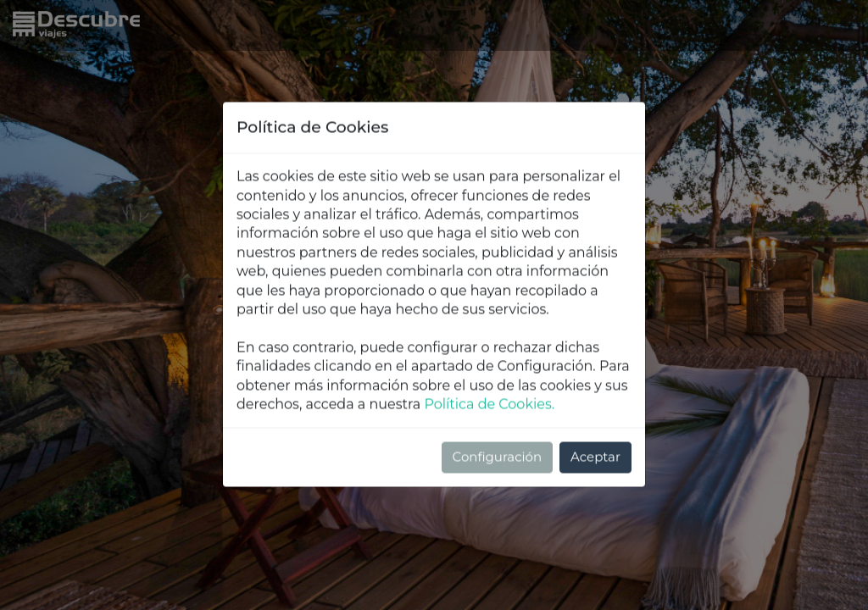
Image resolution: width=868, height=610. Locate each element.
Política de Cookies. (489, 343)
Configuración (498, 395)
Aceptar (595, 395)
